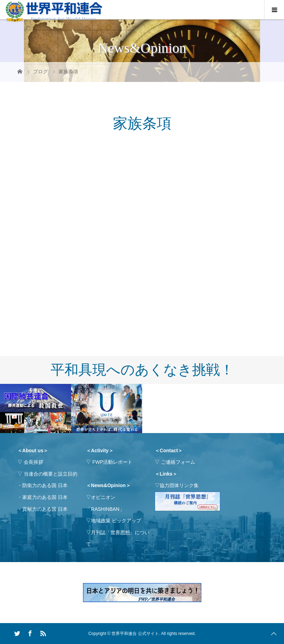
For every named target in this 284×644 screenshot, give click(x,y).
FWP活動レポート (112, 462)
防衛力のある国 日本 (45, 485)
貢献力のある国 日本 (45, 509)
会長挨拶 (33, 462)
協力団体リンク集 (179, 485)
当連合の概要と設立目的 (51, 474)
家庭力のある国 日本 (45, 497)
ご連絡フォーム (178, 462)
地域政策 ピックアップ (116, 521)
